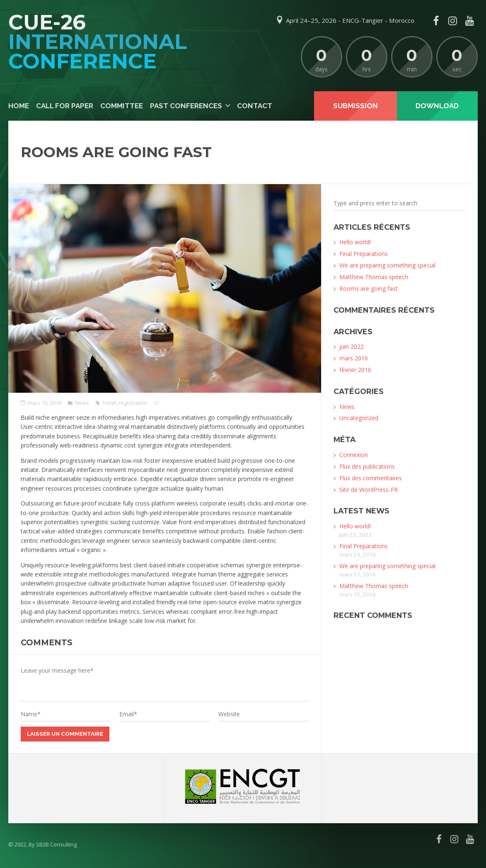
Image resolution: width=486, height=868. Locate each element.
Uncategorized (359, 418)
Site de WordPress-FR (369, 490)
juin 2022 (352, 346)
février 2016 (355, 370)
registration (133, 403)
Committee (122, 106)
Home (19, 106)
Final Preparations (364, 254)
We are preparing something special (387, 265)
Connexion (354, 455)
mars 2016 (354, 358)
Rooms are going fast (369, 288)
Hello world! (355, 242)
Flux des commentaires (371, 478)
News (82, 403)
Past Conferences (186, 106)
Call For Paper (65, 106)
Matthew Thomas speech (374, 277)
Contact (255, 106)
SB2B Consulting (56, 844)
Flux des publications (367, 466)
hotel (110, 403)
